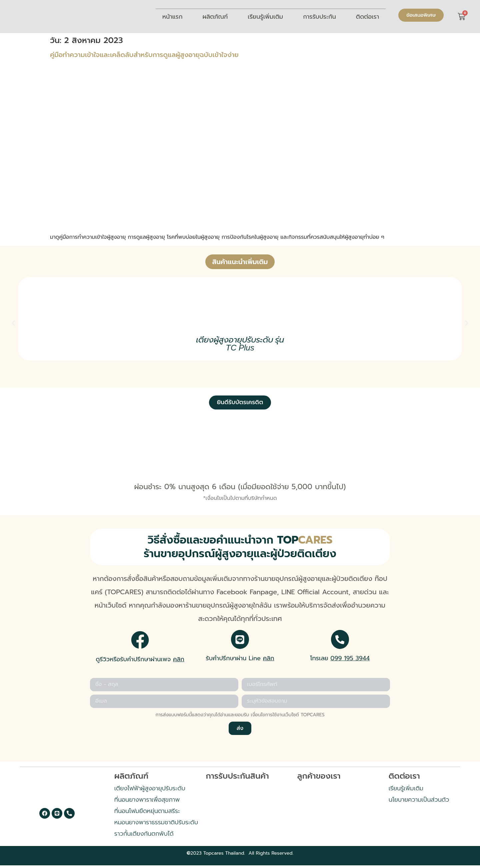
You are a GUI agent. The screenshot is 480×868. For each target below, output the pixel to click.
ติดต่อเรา (368, 17)
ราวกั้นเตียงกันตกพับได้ (144, 836)
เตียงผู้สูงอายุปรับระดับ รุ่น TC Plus (240, 344)
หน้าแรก (172, 17)
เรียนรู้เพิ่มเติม (265, 17)
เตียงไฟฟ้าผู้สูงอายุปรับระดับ (150, 791)
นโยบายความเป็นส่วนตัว (419, 802)
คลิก (179, 660)
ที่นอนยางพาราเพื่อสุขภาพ (147, 802)
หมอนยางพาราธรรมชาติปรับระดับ (156, 825)
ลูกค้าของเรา (319, 778)
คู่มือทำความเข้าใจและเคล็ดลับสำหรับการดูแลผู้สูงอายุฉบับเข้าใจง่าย (144, 55)
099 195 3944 (350, 660)
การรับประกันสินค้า (237, 778)
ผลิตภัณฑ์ (215, 17)
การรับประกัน (319, 17)
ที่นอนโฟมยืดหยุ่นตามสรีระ (147, 813)
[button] (13, 323)
